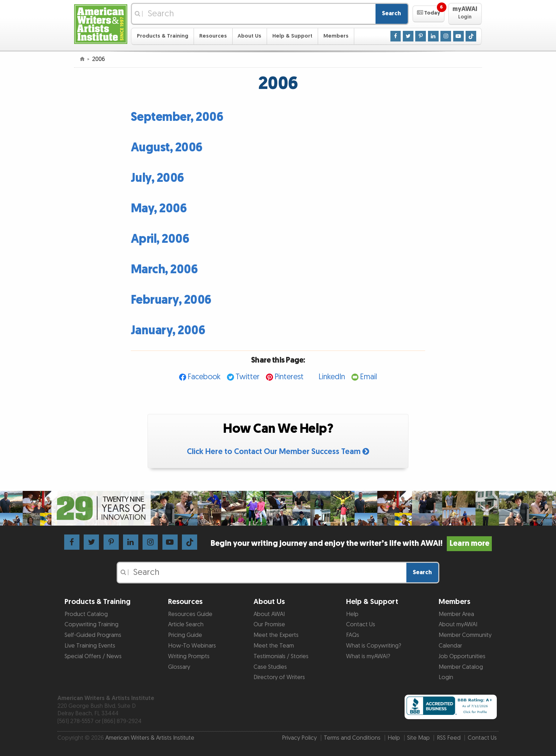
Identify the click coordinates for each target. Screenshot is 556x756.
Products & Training (163, 36)
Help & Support (292, 36)
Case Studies (270, 667)
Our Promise (269, 625)
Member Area (456, 614)
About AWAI (269, 614)
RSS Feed (449, 738)
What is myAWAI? (368, 656)
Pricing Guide (185, 635)
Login (446, 677)
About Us (249, 36)
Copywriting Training (91, 625)
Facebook (204, 377)
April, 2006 (160, 239)
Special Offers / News (93, 656)
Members (336, 36)
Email (368, 377)
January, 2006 (168, 331)
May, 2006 (159, 209)
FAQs (353, 635)
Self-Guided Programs (93, 635)
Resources (213, 36)
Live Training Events (90, 646)
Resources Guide (190, 614)
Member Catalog (461, 667)
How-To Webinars (192, 646)
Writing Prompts (189, 656)
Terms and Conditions (352, 738)
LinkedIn (332, 377)
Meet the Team (274, 646)
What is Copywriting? (374, 646)
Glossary (179, 667)
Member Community (465, 635)
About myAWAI (458, 625)
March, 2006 (164, 270)
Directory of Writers (279, 677)
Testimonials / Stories (281, 656)
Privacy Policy (299, 738)
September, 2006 (177, 117)
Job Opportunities (462, 656)
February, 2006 (171, 300)
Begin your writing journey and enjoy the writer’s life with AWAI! (351, 544)
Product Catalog (86, 614)
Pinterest (289, 377)
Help (352, 614)
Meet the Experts (276, 635)
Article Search (186, 625)
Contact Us (361, 625)
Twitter (248, 377)
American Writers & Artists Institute (150, 738)
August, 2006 (167, 148)
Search (391, 13)
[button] (429, 14)
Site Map (418, 738)
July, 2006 (157, 178)
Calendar (450, 646)
